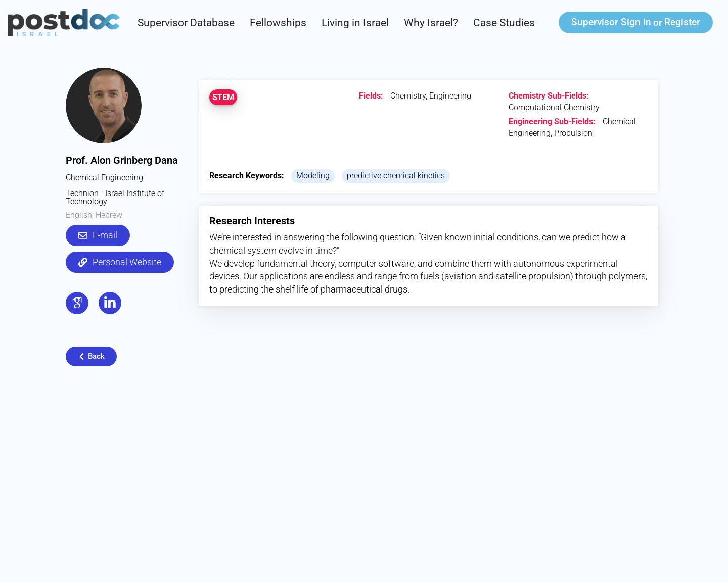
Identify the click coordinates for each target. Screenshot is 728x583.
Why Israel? (431, 23)
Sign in (611, 22)
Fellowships (278, 23)
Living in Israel (355, 23)
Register (682, 22)
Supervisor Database (186, 23)
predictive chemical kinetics (396, 176)
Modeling (313, 176)
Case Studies (504, 23)
